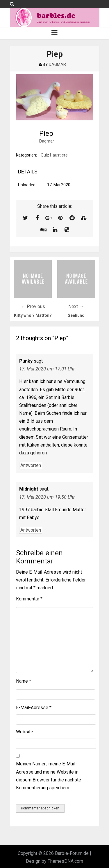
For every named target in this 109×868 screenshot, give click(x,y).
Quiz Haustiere (54, 155)
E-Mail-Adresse (34, 708)
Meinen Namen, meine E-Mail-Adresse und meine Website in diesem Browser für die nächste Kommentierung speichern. (49, 776)
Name (24, 681)
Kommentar (29, 599)
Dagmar (47, 141)
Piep (55, 54)
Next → (76, 306)
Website (25, 732)
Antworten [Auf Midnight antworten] (31, 530)
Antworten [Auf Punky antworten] (31, 465)
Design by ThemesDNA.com (54, 861)
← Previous (33, 306)
